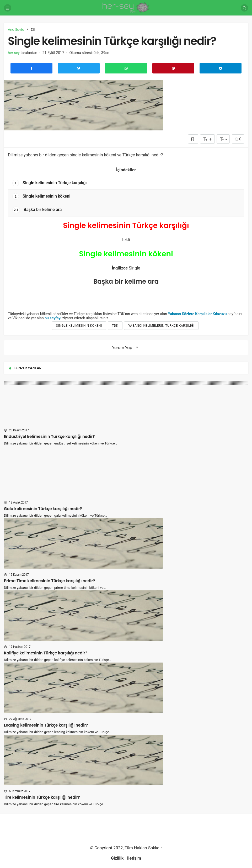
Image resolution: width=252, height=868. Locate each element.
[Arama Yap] (244, 8)
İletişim (134, 858)
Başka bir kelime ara (37, 210)
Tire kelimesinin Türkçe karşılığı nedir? (42, 797)
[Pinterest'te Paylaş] (173, 68)
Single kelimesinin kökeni (41, 196)
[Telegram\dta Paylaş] (221, 68)
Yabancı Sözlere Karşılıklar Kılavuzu (197, 314)
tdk (115, 326)
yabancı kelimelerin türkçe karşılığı (161, 326)
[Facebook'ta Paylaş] (31, 68)
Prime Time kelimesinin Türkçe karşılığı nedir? (50, 581)
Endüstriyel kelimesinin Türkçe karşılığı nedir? (49, 436)
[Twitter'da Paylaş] (79, 68)
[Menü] (8, 8)
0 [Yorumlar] (238, 139)
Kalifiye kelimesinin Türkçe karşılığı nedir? (46, 653)
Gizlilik (117, 858)
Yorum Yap (122, 348)
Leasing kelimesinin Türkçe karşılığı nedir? (46, 725)
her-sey (14, 53)
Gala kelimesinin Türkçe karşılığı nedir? (43, 509)
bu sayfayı (53, 318)
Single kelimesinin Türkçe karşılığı (50, 183)
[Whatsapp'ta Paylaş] (126, 68)
